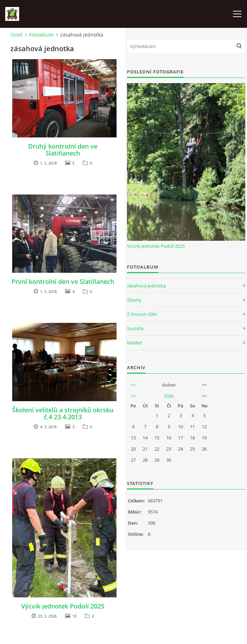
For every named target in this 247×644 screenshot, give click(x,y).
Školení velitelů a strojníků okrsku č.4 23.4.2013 (63, 413)
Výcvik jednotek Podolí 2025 (63, 606)
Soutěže (135, 328)
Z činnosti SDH (142, 314)
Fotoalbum (41, 35)
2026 (169, 396)
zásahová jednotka (146, 286)
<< (133, 385)
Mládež (134, 343)
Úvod (16, 35)
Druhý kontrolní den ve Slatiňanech (63, 150)
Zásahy (134, 300)
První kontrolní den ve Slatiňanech (63, 281)
